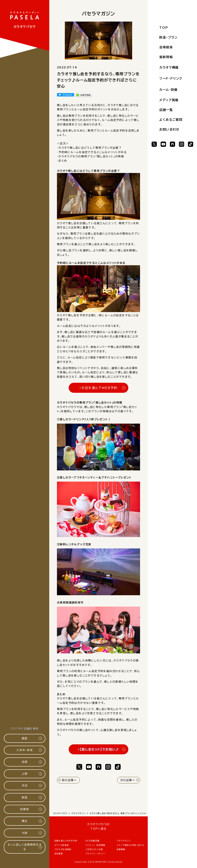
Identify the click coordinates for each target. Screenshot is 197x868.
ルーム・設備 (168, 90)
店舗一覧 (166, 110)
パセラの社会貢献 (63, 849)
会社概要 (59, 854)
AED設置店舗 (93, 841)
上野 (25, 774)
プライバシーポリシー (96, 854)
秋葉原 (25, 809)
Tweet (67, 95)
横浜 (25, 821)
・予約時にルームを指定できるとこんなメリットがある (92, 152)
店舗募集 (121, 849)
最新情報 (166, 57)
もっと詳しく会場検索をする (25, 847)
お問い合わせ (169, 129)
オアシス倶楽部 (62, 845)
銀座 (25, 738)
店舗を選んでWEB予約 (66, 841)
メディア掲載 (169, 100)
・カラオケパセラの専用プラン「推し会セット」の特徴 (90, 156)
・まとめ (62, 161)
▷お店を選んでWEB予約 (98, 388)
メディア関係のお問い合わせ (130, 845)
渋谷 (25, 786)
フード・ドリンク (171, 78)
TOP (164, 28)
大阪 (25, 833)
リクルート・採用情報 (95, 845)
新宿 (25, 797)
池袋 (25, 762)
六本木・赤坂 (25, 750)
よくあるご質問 (171, 120)
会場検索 (166, 47)
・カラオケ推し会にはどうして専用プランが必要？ (89, 148)
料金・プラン (168, 37)
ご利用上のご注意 (94, 849)
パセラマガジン (124, 841)
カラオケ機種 (169, 67)
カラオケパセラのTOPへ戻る (98, 826)
